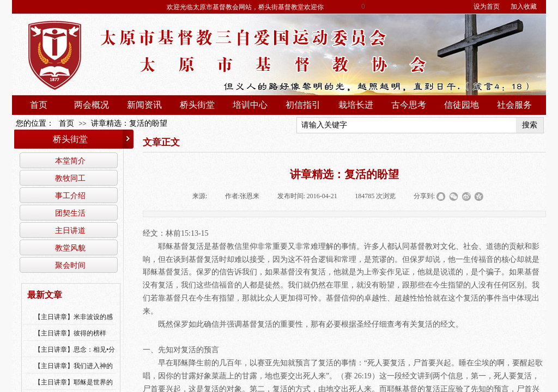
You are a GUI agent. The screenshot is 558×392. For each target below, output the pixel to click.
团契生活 (70, 213)
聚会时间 (70, 265)
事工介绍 (70, 195)
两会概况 (92, 105)
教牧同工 (70, 178)
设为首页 (487, 7)
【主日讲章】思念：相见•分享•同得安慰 (75, 357)
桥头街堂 (197, 105)
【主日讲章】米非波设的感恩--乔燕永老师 (74, 324)
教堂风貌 (70, 248)
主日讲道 (70, 230)
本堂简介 (70, 161)
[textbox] (407, 125)
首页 (39, 105)
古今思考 (409, 105)
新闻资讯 (144, 105)
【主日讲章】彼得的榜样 (70, 333)
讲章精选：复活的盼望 (129, 123)
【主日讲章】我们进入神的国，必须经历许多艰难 (74, 373)
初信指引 (303, 105)
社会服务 (514, 105)
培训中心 (250, 105)
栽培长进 (356, 105)
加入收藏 (524, 7)
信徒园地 (462, 105)
